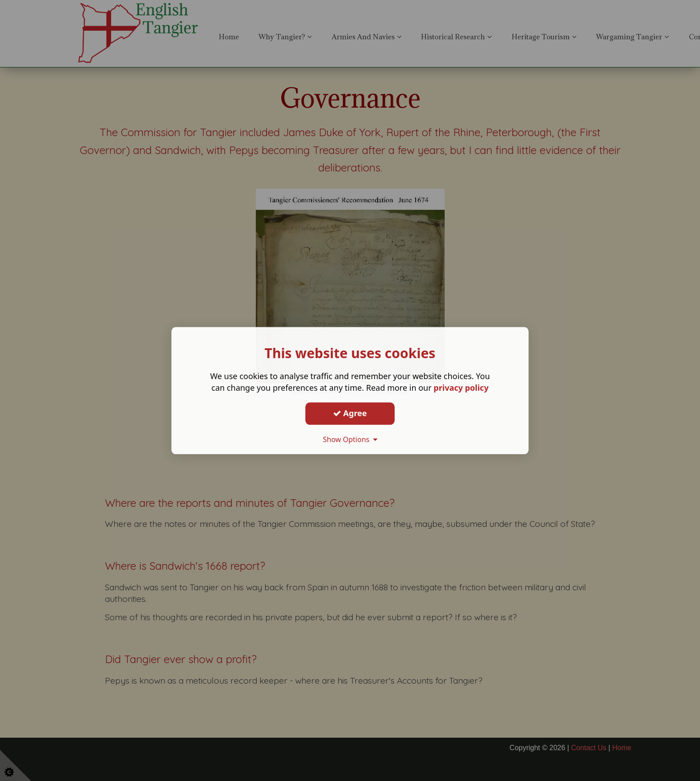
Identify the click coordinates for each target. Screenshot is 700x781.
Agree (350, 413)
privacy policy (461, 388)
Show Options (350, 439)
